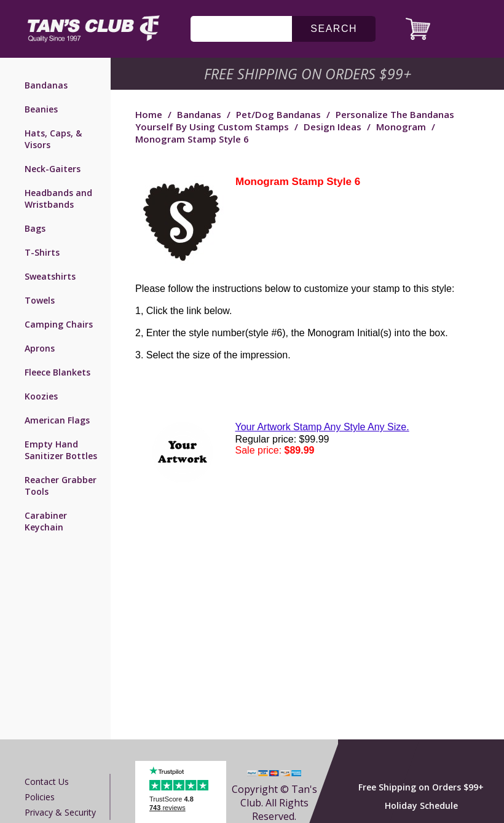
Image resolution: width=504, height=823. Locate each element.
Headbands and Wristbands (58, 199)
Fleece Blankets (57, 372)
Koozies (41, 396)
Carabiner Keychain (46, 521)
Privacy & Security (60, 812)
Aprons (40, 348)
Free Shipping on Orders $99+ (421, 787)
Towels (40, 300)
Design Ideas (333, 127)
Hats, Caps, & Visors (53, 139)
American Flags (57, 420)
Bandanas (46, 85)
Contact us (47, 782)
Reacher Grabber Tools (61, 486)
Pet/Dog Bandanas (278, 114)
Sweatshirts (50, 276)
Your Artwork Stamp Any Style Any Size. (322, 427)
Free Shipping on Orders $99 (309, 74)
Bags (35, 228)
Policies (40, 797)
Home (149, 114)
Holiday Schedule (421, 805)
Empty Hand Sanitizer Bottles (61, 450)
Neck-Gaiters (53, 169)
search (334, 29)
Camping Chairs (59, 324)
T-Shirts (42, 252)
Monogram (401, 127)
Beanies (41, 109)
